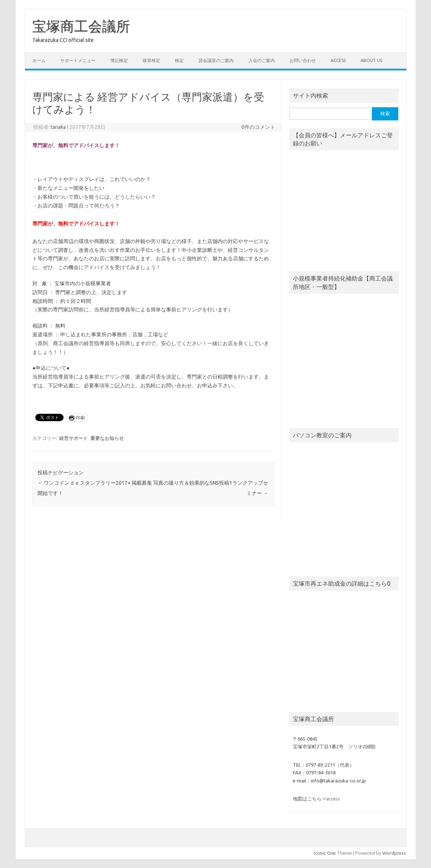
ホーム (39, 60)
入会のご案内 (262, 60)
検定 (179, 60)
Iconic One (325, 853)
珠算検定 (151, 60)
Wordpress (394, 853)
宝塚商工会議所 (81, 26)
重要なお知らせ (107, 438)
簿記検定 (119, 60)
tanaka (58, 127)
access (338, 60)
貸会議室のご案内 (216, 60)
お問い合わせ (303, 60)
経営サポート (73, 438)
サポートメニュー (78, 60)
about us (371, 60)
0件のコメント (258, 127)
